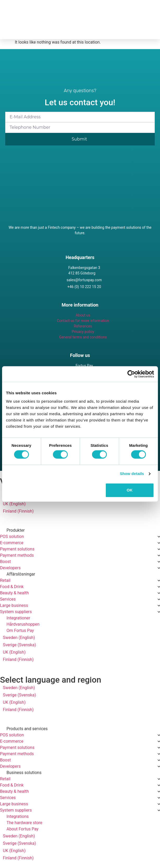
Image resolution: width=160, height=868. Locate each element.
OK (130, 490)
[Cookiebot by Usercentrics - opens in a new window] (131, 374)
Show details (132, 474)
